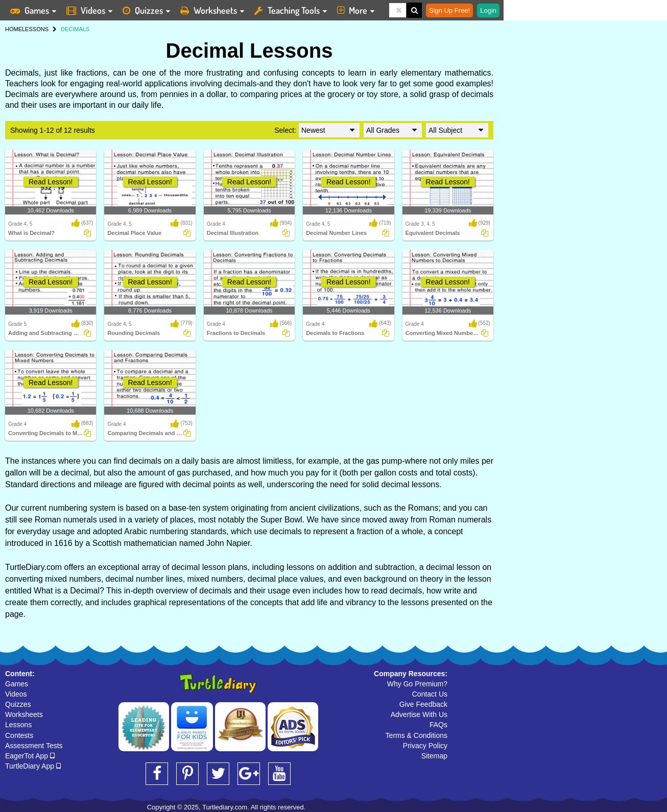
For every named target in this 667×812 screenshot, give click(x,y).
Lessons (18, 725)
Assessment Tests (34, 746)
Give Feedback (423, 704)
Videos (16, 694)
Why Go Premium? (417, 684)
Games (17, 684)
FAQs (438, 725)
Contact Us (430, 694)
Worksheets (24, 714)
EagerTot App (30, 756)
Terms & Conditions (416, 735)
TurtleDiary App (33, 766)
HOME (14, 29)
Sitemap (434, 756)
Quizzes (18, 704)
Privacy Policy (425, 746)
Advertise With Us (419, 714)
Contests (19, 735)
